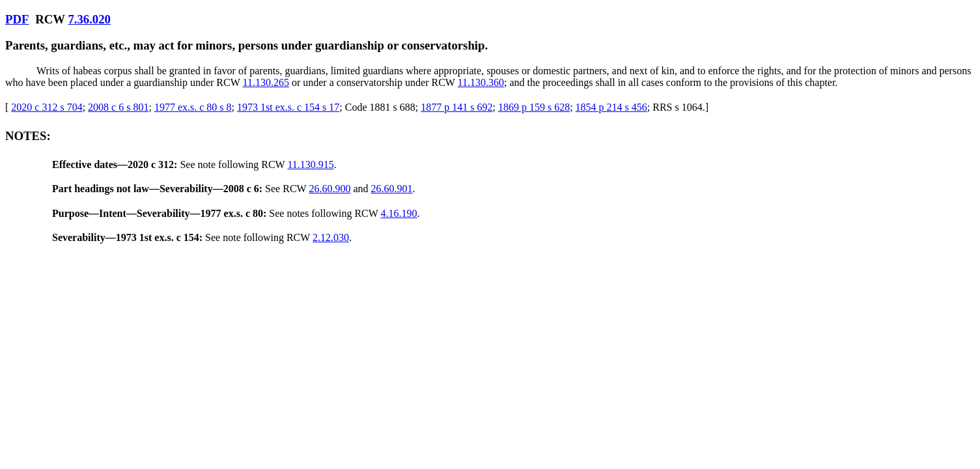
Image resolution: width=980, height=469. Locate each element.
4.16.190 (399, 213)
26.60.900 (329, 189)
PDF (17, 19)
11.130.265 (265, 82)
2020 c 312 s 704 (47, 107)
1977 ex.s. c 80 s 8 (193, 107)
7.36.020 (89, 19)
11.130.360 (481, 82)
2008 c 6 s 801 (118, 107)
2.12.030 (331, 237)
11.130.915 (310, 164)
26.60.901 (391, 189)
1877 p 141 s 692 (456, 107)
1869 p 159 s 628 (534, 107)
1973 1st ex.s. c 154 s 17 (288, 107)
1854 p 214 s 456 (611, 107)
